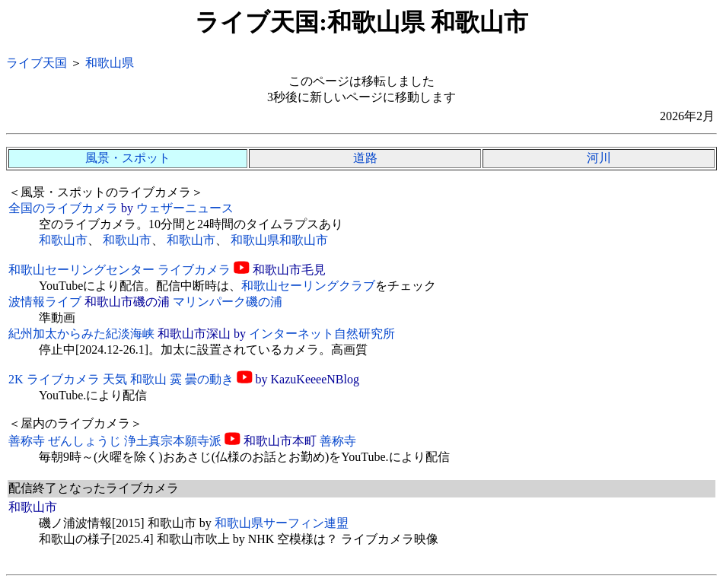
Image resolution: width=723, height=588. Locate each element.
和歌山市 (63, 240)
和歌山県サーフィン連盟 (282, 523)
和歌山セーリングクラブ (308, 286)
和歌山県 (110, 63)
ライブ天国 (37, 63)
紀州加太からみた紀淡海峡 (81, 334)
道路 (365, 158)
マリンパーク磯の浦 (228, 302)
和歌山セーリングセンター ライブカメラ (119, 270)
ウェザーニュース (185, 208)
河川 (599, 158)
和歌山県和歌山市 (279, 240)
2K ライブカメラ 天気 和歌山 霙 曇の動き (121, 379)
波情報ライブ (45, 302)
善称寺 (338, 441)
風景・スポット (128, 158)
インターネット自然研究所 (322, 334)
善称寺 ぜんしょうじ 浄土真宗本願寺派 (115, 441)
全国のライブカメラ (63, 208)
